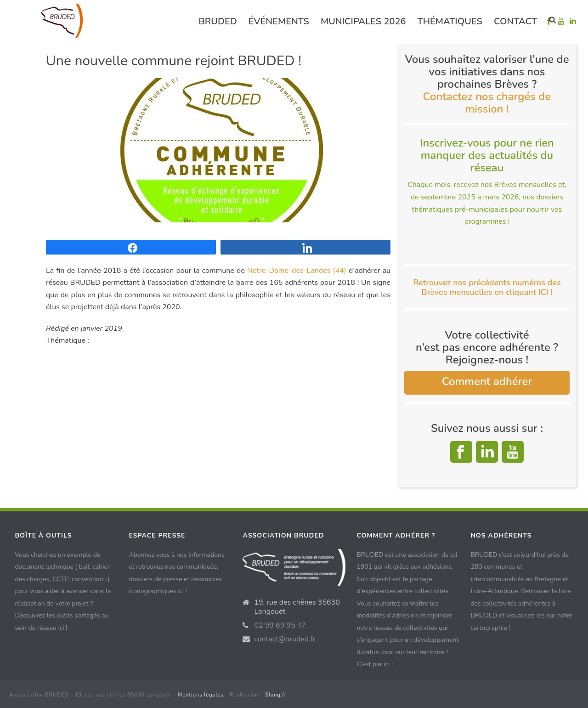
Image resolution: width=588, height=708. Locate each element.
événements (279, 21)
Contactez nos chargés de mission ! (487, 103)
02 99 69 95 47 (280, 625)
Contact (515, 21)
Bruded (218, 21)
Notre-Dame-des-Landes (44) (297, 271)
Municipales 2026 (363, 21)
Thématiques (450, 21)
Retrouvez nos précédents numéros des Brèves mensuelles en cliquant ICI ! (487, 287)
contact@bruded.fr (285, 639)
